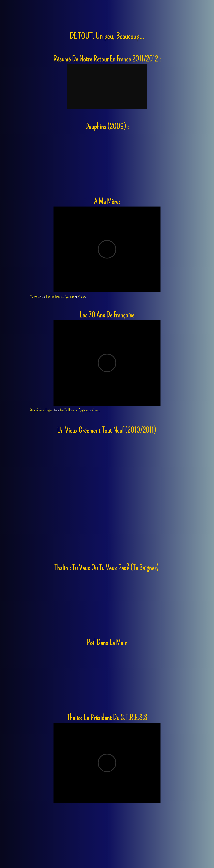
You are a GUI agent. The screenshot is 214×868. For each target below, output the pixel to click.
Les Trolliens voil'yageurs (60, 296)
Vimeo (82, 296)
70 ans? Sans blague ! (42, 410)
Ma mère (35, 296)
